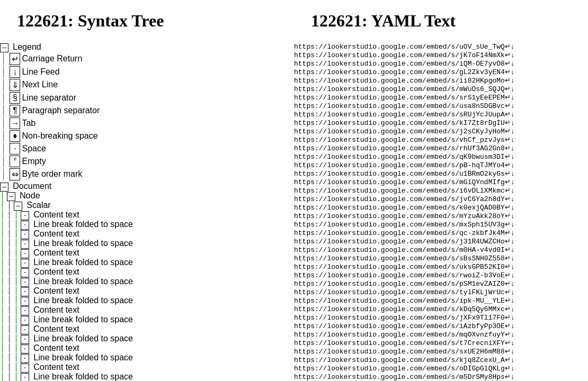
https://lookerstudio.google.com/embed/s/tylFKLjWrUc (399, 323)
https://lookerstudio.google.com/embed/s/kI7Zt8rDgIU (399, 133)
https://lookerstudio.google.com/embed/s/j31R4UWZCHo (399, 266)
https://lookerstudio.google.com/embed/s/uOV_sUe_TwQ (399, 47)
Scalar (38, 205)
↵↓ (510, 47)
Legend (27, 47)
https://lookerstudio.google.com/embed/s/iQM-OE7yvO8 (399, 66)
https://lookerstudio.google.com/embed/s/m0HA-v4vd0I (399, 276)
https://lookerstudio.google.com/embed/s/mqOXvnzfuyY (399, 371)
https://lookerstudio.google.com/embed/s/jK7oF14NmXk (399, 57)
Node (30, 196)
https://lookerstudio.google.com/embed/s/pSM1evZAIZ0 (399, 314)
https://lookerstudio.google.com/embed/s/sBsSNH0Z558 (399, 285)
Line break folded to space (83, 224)
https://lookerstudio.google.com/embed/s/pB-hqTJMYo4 (399, 180)
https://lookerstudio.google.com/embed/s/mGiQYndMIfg (399, 199)
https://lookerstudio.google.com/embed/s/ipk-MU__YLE (399, 333)
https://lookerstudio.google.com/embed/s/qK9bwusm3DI (399, 171)
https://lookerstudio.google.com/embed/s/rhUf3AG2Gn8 (399, 161)
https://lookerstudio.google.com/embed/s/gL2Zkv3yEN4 (399, 76)
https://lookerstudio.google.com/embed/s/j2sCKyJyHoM (399, 142)
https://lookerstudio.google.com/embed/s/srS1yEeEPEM (399, 104)
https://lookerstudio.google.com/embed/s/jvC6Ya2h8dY (399, 219)
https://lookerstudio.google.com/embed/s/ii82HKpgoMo (399, 85)
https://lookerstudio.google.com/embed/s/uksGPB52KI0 (399, 295)
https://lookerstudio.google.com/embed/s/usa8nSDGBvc (399, 114)
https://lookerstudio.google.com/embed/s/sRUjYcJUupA (399, 123)
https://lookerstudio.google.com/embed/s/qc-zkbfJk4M (399, 257)
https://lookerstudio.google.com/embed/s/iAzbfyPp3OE (399, 361)
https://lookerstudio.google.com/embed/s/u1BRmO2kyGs (399, 190)
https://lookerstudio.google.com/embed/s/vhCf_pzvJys (399, 152)
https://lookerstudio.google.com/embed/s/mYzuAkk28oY (399, 238)
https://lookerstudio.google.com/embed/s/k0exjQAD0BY (399, 228)
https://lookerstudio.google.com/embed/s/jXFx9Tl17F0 (399, 352)
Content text (56, 215)
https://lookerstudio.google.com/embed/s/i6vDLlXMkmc (399, 209)
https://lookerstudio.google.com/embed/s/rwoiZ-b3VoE (399, 304)
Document (32, 186)
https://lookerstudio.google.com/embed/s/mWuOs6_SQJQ (399, 95)
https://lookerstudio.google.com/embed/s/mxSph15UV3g (399, 247)
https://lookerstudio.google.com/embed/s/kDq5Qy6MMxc (399, 342)
